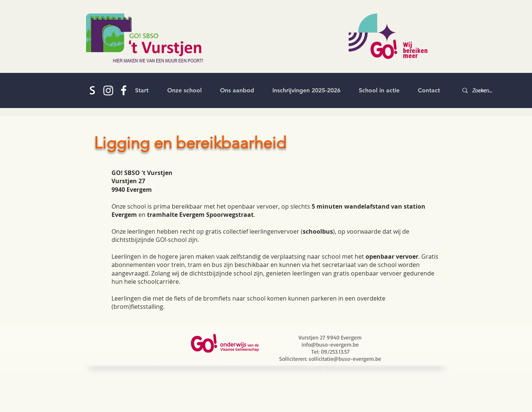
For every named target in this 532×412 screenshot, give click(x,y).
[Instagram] (108, 90)
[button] (184, 90)
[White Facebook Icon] (124, 90)
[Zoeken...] (483, 90)
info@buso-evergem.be (330, 345)
